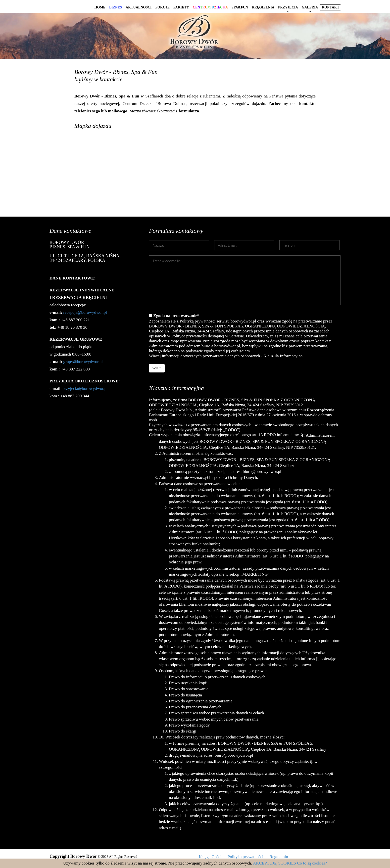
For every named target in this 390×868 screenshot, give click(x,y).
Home (100, 7)
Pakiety (181, 7)
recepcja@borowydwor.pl (85, 312)
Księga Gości (210, 857)
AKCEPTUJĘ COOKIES (274, 863)
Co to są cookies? (312, 863)
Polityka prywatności (245, 857)
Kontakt (330, 7)
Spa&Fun (240, 7)
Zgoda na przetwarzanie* (245, 336)
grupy (68, 362)
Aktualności (139, 7)
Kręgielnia (263, 7)
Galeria (310, 7)
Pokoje (162, 7)
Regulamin (279, 857)
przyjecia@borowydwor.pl (85, 388)
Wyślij (157, 368)
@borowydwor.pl (88, 362)
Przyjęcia (288, 7)
